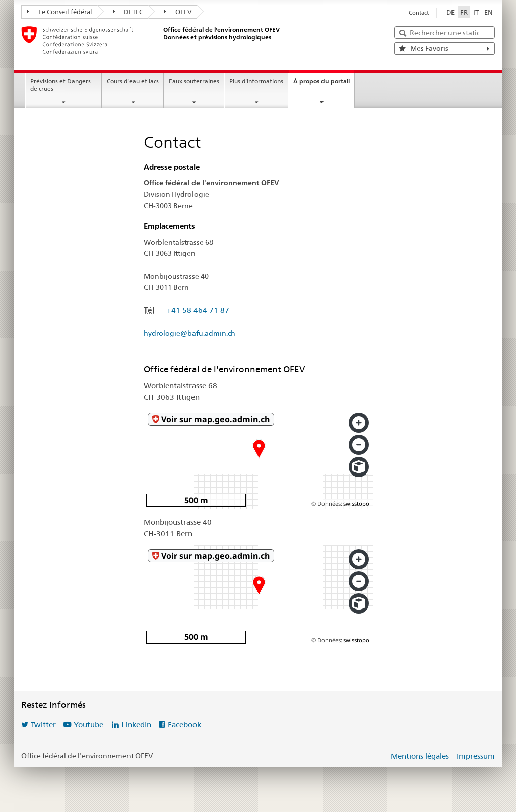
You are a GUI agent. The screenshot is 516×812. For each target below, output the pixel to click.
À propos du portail (321, 81)
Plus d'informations (256, 81)
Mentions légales (420, 756)
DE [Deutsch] (450, 12)
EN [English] (489, 12)
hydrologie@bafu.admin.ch (189, 333)
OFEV (178, 12)
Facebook (184, 725)
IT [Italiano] (476, 12)
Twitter (43, 725)
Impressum (476, 756)
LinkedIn (136, 725)
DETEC (128, 12)
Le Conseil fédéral (59, 12)
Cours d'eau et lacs (133, 81)
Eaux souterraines (194, 81)
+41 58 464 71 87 (198, 310)
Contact (419, 13)
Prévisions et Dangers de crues (60, 85)
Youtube (88, 725)
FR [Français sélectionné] (464, 12)
